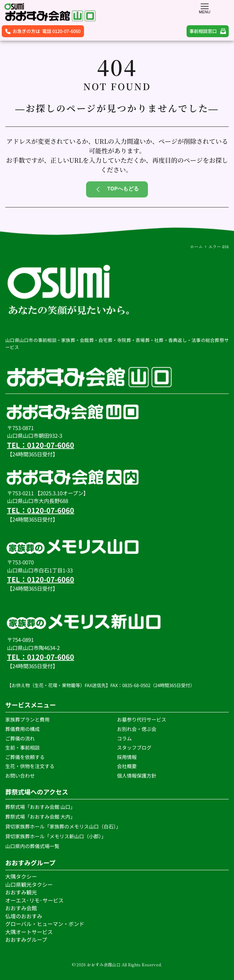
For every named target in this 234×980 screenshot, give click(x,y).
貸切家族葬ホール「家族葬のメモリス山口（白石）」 (63, 826)
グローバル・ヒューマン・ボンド (45, 924)
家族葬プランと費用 (27, 719)
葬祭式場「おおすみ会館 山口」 (40, 807)
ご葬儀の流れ (21, 738)
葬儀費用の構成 (22, 729)
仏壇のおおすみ (24, 916)
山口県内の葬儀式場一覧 (33, 846)
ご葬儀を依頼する (25, 757)
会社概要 (127, 766)
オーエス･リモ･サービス (35, 900)
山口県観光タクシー (29, 884)
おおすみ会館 (21, 908)
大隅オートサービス (29, 932)
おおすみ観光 (21, 892)
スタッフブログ (135, 747)
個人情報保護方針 (137, 776)
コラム (124, 738)
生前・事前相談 (23, 747)
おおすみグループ (27, 939)
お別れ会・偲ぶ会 (137, 729)
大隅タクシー (21, 876)
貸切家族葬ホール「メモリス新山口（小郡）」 (56, 836)
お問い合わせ (20, 776)
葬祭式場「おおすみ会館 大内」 (40, 817)
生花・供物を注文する (30, 766)
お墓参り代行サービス (142, 719)
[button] (205, 6)
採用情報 (127, 757)
